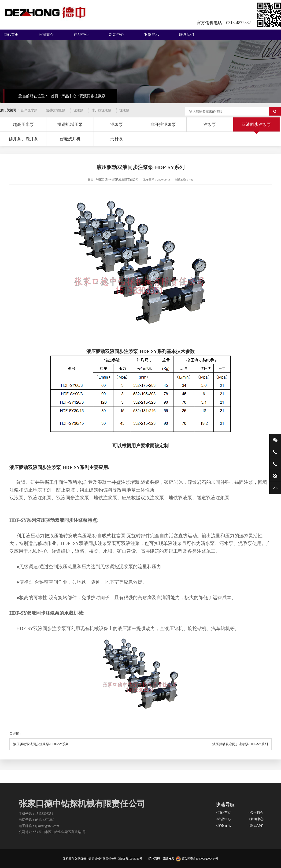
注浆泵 (124, 110)
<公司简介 (256, 813)
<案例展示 (223, 826)
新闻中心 (116, 35)
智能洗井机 (70, 139)
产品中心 (81, 35)
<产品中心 (223, 819)
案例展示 (152, 35)
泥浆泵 (78, 110)
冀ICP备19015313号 (130, 859)
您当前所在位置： (33, 96)
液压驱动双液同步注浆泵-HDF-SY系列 (41, 744)
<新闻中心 (256, 819)
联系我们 (187, 35)
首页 (55, 96)
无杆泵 (117, 139)
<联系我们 (256, 826)
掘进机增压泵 (55, 110)
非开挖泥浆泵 (101, 110)
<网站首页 (223, 813)
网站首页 (11, 35)
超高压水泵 (29, 110)
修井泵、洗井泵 (23, 139)
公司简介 (46, 35)
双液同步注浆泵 (92, 96)
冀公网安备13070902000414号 (197, 859)
